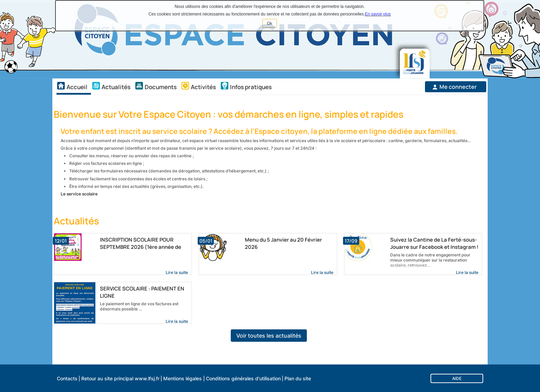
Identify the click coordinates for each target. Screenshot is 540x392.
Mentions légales (183, 378)
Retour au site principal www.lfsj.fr (120, 378)
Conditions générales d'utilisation (243, 378)
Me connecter (458, 87)
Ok (272, 24)
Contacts (67, 378)
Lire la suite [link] (177, 272)
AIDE (457, 378)
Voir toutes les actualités (269, 336)
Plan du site (298, 378)
